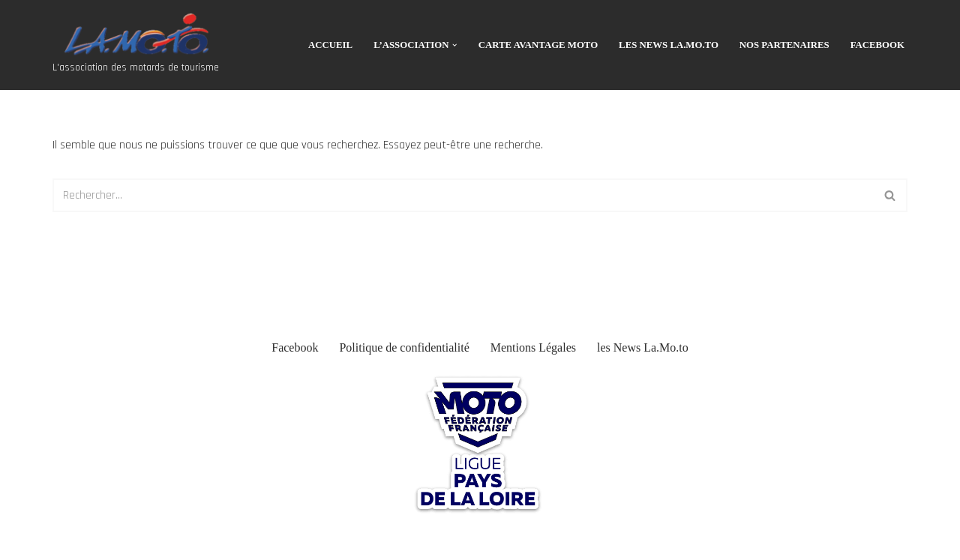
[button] (454, 45)
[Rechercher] (463, 195)
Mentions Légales (533, 347)
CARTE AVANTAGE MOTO (538, 45)
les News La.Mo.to (669, 45)
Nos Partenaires (784, 45)
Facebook (877, 45)
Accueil (330, 45)
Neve (23, 541)
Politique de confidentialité (404, 347)
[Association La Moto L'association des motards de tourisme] (136, 45)
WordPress (132, 541)
